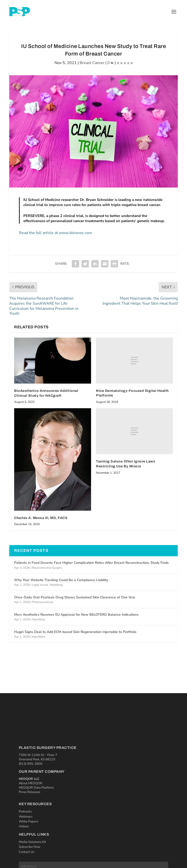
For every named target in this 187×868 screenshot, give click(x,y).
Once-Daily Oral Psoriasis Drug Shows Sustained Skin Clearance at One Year (75, 597)
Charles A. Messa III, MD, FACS (41, 518)
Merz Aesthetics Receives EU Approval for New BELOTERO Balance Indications (76, 615)
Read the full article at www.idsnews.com (56, 233)
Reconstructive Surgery (47, 568)
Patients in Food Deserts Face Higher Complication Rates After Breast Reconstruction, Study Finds (91, 563)
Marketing (56, 585)
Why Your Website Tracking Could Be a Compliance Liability (61, 580)
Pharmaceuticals (43, 602)
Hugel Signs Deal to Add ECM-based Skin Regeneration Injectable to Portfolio (75, 632)
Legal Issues (40, 585)
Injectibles (39, 619)
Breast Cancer (92, 63)
